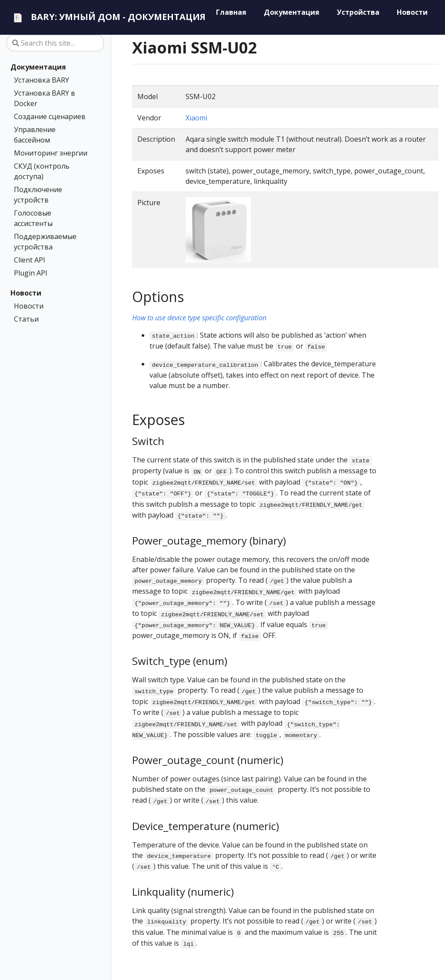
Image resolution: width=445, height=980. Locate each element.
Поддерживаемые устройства (45, 242)
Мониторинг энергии (51, 153)
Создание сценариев (50, 116)
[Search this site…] (55, 43)
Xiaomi (196, 118)
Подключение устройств (38, 195)
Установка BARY (42, 80)
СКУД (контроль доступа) (42, 171)
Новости (26, 293)
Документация (38, 67)
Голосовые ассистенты (33, 218)
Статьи (26, 319)
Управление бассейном (35, 135)
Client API (30, 260)
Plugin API (31, 273)
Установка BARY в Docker (45, 98)
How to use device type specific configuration (199, 318)
